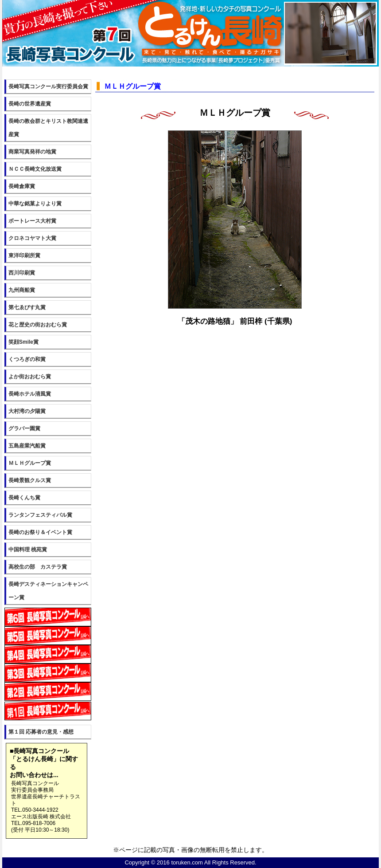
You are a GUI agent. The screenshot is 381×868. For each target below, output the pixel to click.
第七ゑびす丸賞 (27, 307)
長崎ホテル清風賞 (30, 394)
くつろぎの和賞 (27, 359)
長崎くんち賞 (24, 498)
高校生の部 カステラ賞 (38, 567)
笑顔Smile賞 (23, 342)
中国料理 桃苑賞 (28, 550)
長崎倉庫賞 (22, 186)
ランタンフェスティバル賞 (40, 515)
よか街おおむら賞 (30, 377)
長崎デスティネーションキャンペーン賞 (48, 591)
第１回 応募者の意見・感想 (41, 732)
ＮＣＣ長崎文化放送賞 (35, 169)
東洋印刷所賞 (24, 255)
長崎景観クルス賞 (30, 480)
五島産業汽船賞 (27, 446)
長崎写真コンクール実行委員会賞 (48, 86)
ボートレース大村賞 (32, 221)
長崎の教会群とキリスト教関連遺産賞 (48, 128)
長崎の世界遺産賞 (30, 104)
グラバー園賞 (24, 428)
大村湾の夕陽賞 (27, 411)
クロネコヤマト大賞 (32, 238)
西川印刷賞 (22, 273)
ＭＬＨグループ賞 (30, 463)
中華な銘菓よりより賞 (35, 204)
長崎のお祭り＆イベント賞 (40, 532)
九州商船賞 (22, 290)
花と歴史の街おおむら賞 (38, 325)
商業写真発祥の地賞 (32, 152)
